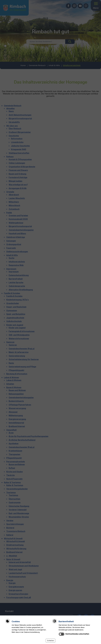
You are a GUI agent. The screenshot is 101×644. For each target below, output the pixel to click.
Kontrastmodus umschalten (77, 634)
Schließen (50, 641)
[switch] (62, 634)
